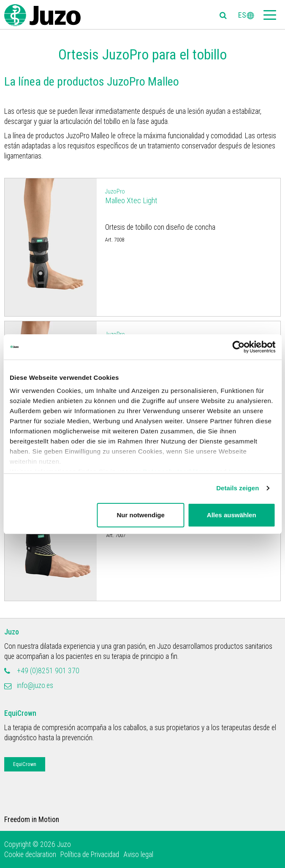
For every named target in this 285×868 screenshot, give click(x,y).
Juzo (12, 632)
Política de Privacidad (90, 855)
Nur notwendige (140, 515)
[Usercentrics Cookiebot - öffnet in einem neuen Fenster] (238, 347)
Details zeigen (237, 488)
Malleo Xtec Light (189, 196)
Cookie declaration (30, 855)
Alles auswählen (232, 515)
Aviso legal (138, 855)
